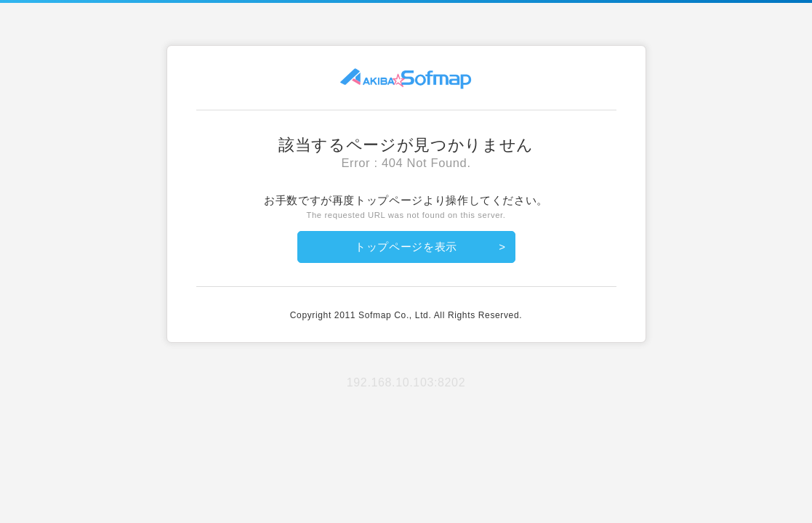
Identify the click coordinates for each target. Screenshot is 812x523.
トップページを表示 (406, 247)
